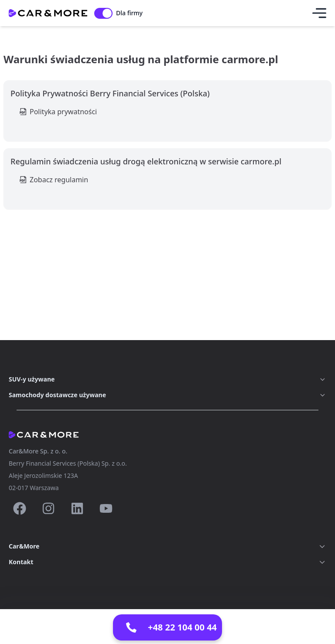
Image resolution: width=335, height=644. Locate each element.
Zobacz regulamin (59, 180)
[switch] (103, 13)
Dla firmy (129, 13)
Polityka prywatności (63, 112)
